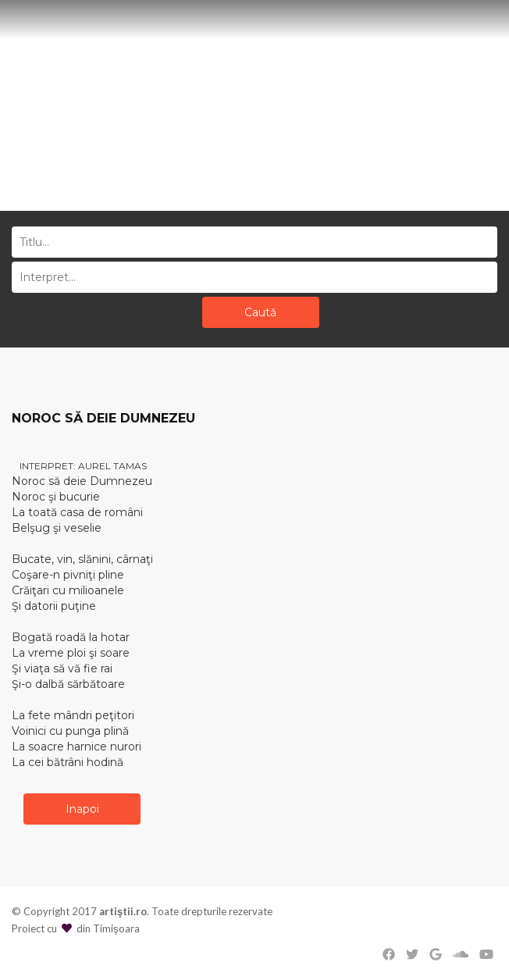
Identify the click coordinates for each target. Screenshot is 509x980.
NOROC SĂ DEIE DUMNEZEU (103, 418)
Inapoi (82, 809)
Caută (260, 312)
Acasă (227, 164)
